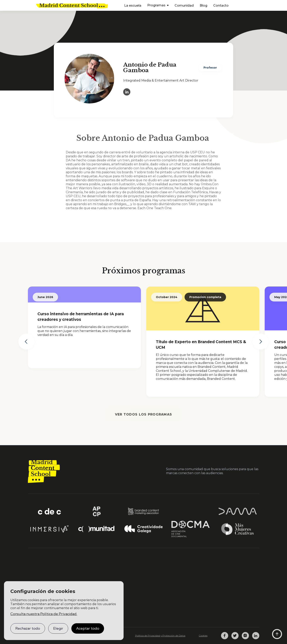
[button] (158, 6)
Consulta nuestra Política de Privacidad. (44, 614)
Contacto (221, 5)
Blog (203, 5)
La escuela (133, 5)
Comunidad (184, 5)
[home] (72, 5)
